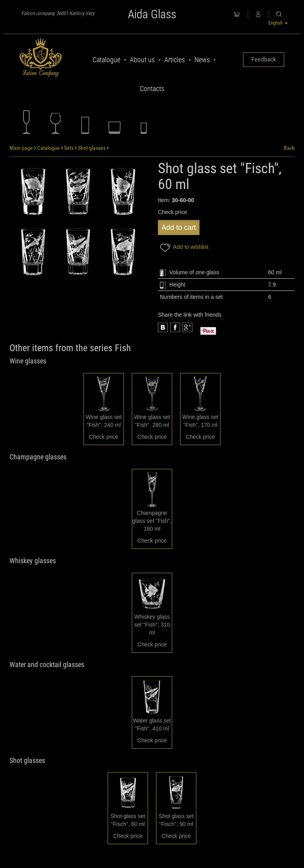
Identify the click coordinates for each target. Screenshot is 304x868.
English (278, 23)
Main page (21, 148)
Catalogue (106, 60)
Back (289, 148)
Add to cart (179, 228)
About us (142, 60)
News (202, 60)
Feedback (264, 59)
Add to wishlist (183, 248)
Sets (69, 148)
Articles (175, 60)
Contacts (152, 89)
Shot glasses (92, 148)
